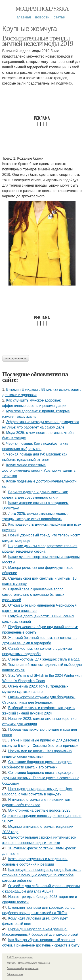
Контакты (12, 963)
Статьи (60, 17)
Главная (24, 17)
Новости (42, 17)
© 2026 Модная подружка (20, 957)
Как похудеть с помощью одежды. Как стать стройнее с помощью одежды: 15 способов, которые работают (41, 875)
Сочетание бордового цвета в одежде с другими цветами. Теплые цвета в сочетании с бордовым (41, 778)
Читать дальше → (16, 358)
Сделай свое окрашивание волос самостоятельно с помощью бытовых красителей (33, 595)
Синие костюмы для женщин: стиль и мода (44, 659)
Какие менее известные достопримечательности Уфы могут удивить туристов (39, 470)
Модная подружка (42, 9)
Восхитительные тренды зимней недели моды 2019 (38, 41)
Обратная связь (15, 974)
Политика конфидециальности (23, 968)
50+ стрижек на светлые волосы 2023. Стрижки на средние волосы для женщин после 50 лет (42, 816)
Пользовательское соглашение (34, 963)
